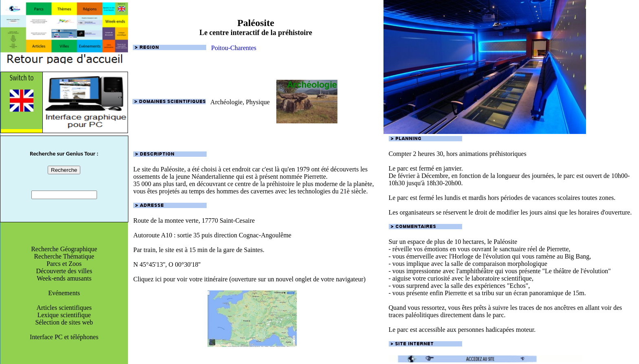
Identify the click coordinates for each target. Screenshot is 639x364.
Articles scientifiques (64, 308)
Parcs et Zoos (64, 264)
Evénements (64, 293)
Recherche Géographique (64, 249)
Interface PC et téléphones (64, 337)
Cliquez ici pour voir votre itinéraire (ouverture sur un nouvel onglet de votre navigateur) (256, 312)
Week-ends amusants (64, 278)
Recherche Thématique (64, 256)
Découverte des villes (64, 271)
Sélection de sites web (64, 322)
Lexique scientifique (64, 315)
